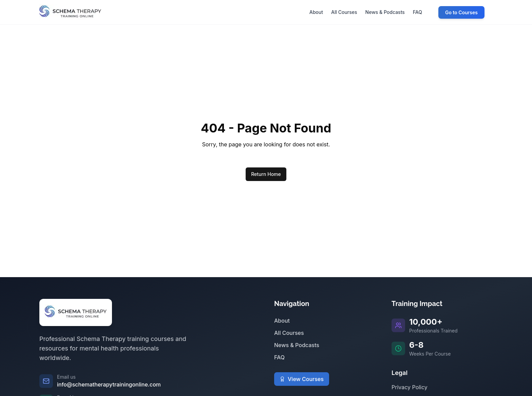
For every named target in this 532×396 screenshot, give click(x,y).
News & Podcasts (297, 345)
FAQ (279, 357)
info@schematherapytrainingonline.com (109, 384)
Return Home (266, 174)
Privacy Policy (410, 387)
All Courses (289, 333)
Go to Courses (461, 12)
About (282, 321)
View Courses (302, 379)
